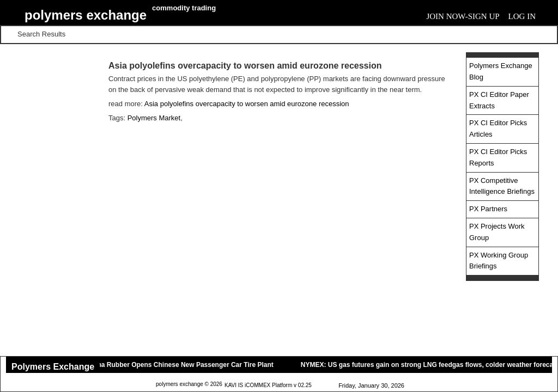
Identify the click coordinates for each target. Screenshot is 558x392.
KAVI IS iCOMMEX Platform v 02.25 (268, 385)
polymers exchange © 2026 (189, 384)
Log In (522, 16)
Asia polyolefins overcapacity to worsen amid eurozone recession (247, 104)
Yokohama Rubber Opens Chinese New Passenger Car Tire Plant (176, 365)
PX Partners (488, 209)
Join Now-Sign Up (463, 16)
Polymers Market (154, 118)
